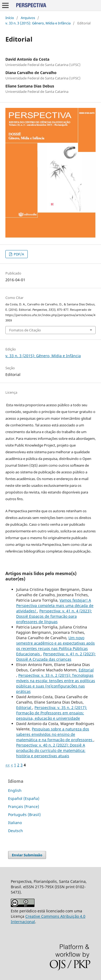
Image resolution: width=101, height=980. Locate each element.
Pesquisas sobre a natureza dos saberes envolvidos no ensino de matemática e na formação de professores (55, 734)
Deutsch (15, 831)
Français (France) (24, 807)
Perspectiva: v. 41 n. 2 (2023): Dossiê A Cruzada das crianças (56, 657)
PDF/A (18, 254)
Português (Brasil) (24, 815)
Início (10, 18)
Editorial (86, 670)
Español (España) (24, 798)
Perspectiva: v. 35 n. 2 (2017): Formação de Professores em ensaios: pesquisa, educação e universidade (52, 713)
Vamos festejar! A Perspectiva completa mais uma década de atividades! (55, 606)
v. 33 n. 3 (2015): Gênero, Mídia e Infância (38, 23)
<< (8, 765)
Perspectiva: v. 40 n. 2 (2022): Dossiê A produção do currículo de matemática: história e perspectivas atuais (51, 750)
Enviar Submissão (27, 855)
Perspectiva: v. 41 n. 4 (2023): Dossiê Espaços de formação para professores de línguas (54, 616)
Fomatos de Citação (25, 330)
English (15, 790)
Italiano (15, 823)
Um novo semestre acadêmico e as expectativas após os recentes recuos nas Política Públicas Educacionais (55, 646)
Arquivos (28, 18)
